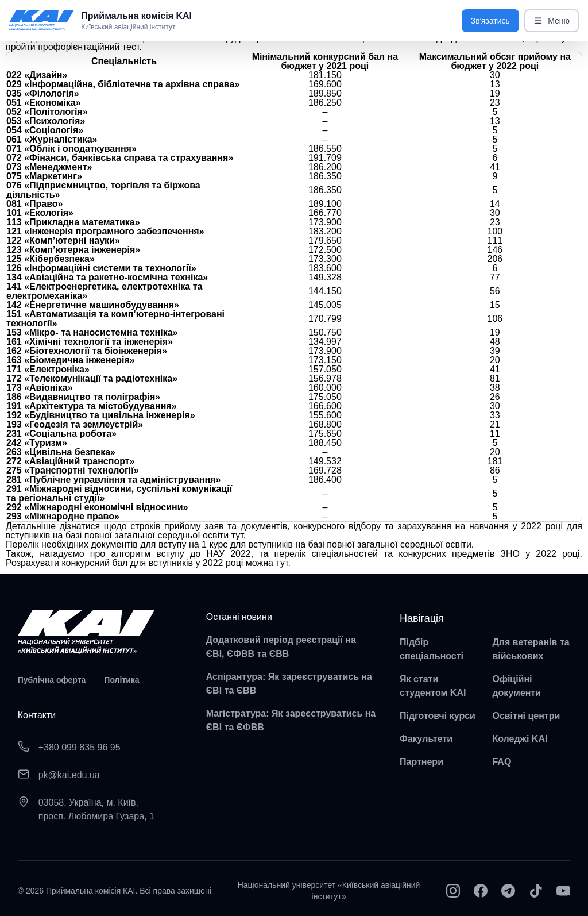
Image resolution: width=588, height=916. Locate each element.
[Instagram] (453, 891)
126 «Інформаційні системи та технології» (101, 268)
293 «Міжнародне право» (63, 516)
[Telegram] (508, 891)
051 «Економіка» (44, 103)
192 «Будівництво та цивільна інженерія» (101, 415)
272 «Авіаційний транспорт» (70, 461)
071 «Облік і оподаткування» (71, 149)
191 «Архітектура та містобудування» (92, 406)
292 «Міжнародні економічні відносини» (97, 507)
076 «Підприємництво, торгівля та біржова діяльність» (103, 190)
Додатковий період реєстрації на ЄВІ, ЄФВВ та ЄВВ (281, 647)
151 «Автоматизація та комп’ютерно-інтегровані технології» (115, 319)
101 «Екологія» (40, 213)
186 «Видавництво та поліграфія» (83, 397)
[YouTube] (563, 891)
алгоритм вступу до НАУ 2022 (181, 554)
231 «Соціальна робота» (61, 434)
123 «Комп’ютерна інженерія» (73, 250)
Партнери (421, 762)
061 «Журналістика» (52, 139)
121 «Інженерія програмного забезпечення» (105, 231)
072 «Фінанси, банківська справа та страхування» (120, 158)
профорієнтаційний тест (88, 47)
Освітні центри (526, 716)
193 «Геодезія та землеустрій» (75, 424)
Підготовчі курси (438, 716)
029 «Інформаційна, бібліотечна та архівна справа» (123, 84)
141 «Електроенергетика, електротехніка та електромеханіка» (104, 291)
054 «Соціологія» (45, 130)
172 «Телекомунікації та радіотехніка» (92, 378)
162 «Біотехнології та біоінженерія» (87, 351)
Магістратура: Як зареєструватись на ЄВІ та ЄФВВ (291, 720)
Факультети (426, 739)
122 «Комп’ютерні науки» (63, 240)
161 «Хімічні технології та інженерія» (90, 342)
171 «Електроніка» (48, 369)
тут (237, 535)
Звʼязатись (490, 21)
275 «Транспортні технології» (73, 470)
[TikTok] (536, 891)
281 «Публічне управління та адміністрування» (113, 480)
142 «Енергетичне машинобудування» (93, 305)
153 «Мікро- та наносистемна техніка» (92, 332)
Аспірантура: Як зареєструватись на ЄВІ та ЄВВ (289, 684)
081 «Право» (35, 204)
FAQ (502, 762)
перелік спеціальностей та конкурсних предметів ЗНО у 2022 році (427, 554)
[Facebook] (481, 891)
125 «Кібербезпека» (51, 259)
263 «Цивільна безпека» (61, 452)
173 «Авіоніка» (40, 388)
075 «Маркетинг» (44, 176)
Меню (552, 21)
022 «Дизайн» (37, 75)
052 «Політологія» (47, 112)
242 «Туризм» (37, 443)
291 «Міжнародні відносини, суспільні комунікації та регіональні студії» (119, 493)
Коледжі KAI (520, 739)
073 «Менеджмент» (49, 167)
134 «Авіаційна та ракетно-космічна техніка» (107, 277)
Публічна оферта (52, 680)
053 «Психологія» (46, 121)
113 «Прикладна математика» (73, 222)
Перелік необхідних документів (72, 544)
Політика (121, 680)
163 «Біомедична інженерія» (71, 360)
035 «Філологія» (43, 93)
